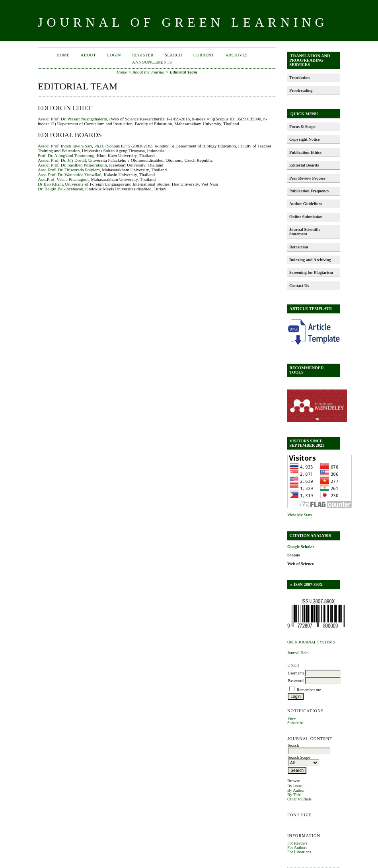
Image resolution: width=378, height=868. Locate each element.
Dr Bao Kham (50, 184)
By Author (296, 790)
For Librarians (299, 852)
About (88, 55)
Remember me (309, 690)
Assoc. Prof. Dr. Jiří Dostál (62, 160)
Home (63, 55)
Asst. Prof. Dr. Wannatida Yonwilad (70, 174)
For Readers (297, 843)
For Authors (297, 848)
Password (296, 681)
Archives (236, 55)
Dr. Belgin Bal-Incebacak (60, 189)
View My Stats (300, 515)
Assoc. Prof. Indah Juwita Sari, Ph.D (70, 146)
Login (114, 55)
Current (204, 55)
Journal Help (298, 653)
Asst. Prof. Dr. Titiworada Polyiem (69, 170)
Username (296, 673)
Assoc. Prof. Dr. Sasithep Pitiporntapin (72, 165)
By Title (294, 795)
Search (173, 55)
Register (143, 55)
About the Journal (149, 72)
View (292, 718)
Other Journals (299, 799)
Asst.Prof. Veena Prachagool (63, 179)
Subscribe (295, 723)
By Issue (294, 786)
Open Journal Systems (311, 642)
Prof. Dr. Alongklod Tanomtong (66, 155)
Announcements (152, 62)
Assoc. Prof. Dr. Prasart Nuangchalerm (72, 119)
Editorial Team (184, 72)
